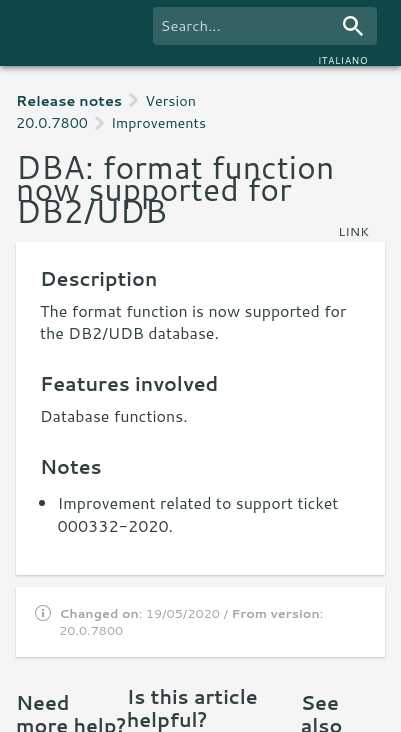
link (353, 231)
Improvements (158, 122)
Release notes (69, 100)
